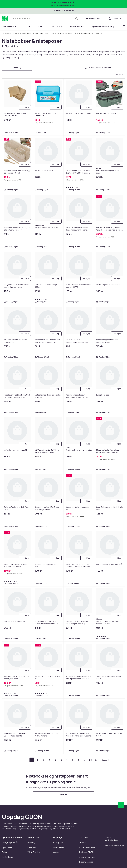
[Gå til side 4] (49, 760)
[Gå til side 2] (38, 760)
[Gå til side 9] (79, 760)
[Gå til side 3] (44, 760)
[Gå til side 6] (61, 760)
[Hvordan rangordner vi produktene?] (86, 68)
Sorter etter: (95, 68)
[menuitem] (10, 26)
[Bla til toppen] (121, 805)
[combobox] (46, 19)
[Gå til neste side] (105, 760)
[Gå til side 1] (32, 760)
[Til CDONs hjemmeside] (5, 19)
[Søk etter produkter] (76, 19)
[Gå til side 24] (96, 760)
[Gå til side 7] (67, 760)
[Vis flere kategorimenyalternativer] (124, 26)
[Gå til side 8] (73, 760)
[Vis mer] (63, 794)
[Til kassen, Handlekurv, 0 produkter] (115, 19)
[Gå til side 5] (55, 760)
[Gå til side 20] (90, 760)
